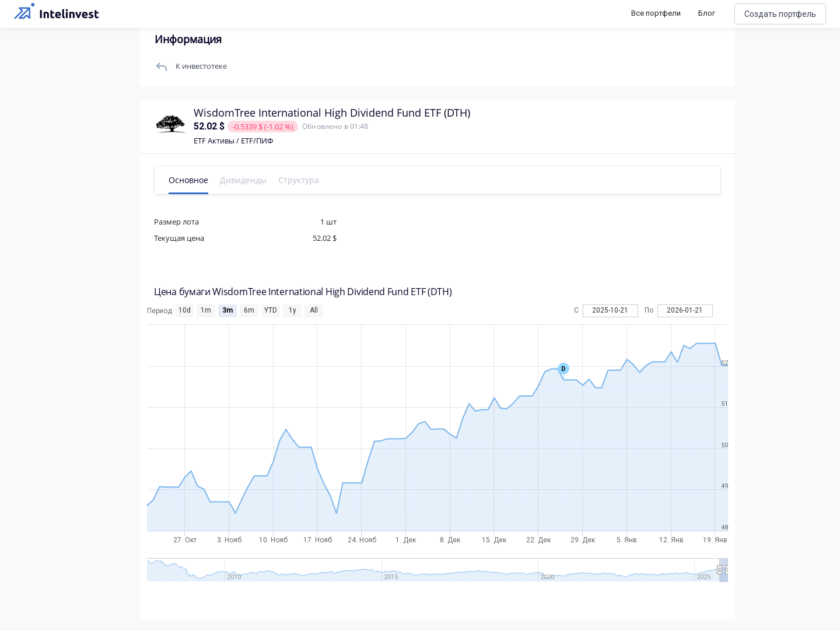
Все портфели (656, 13)
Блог (707, 13)
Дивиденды (243, 180)
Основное (188, 180)
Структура (299, 180)
